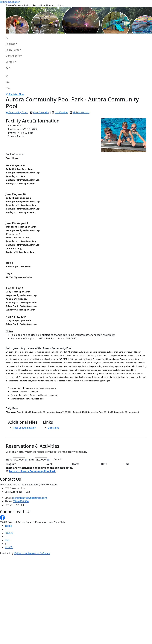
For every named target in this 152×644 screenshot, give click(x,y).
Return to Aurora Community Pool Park (32, 471)
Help (7, 540)
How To (9, 547)
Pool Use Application (24, 428)
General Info (13, 56)
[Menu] (8, 88)
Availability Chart (17, 112)
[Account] (14, 68)
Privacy (9, 533)
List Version (61, 112)
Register (10, 44)
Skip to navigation (10, 2)
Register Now (17, 94)
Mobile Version (81, 112)
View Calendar (41, 112)
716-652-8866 (21, 501)
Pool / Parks (12, 50)
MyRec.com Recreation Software (32, 553)
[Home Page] (14, 38)
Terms (8, 526)
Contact (10, 62)
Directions (53, 428)
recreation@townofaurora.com (30, 498)
